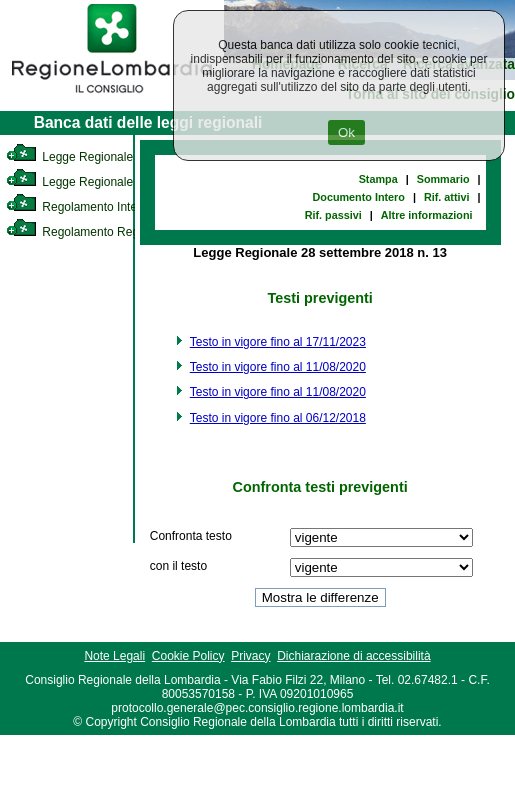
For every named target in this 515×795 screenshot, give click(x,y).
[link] (112, 96)
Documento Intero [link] (359, 197)
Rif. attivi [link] (447, 197)
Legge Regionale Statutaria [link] (97, 182)
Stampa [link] (378, 179)
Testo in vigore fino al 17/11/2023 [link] (278, 342)
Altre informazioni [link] (427, 215)
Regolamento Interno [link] (80, 207)
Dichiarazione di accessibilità (353, 656)
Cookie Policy (188, 656)
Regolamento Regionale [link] (88, 232)
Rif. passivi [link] (333, 215)
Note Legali (114, 656)
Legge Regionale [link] (69, 157)
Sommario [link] (443, 179)
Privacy (250, 656)
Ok (346, 132)
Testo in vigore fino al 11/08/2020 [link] (278, 367)
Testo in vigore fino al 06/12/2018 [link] (278, 418)
